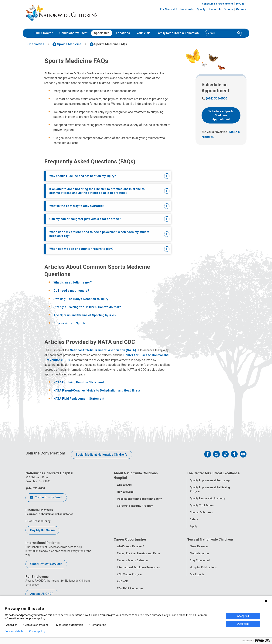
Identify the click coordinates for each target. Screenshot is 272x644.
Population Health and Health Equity (139, 499)
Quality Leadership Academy (208, 498)
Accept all (243, 616)
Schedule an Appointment (218, 4)
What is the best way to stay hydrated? (77, 206)
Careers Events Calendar (133, 561)
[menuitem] (43, 33)
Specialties (102, 33)
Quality (201, 9)
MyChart (241, 4)
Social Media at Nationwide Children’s (102, 455)
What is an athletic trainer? (73, 282)
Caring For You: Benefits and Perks (139, 554)
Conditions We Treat (73, 33)
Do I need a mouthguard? (71, 291)
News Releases (199, 547)
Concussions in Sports (70, 323)
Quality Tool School (202, 505)
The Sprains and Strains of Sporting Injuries (85, 315)
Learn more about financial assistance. (50, 514)
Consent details (14, 631)
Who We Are (124, 485)
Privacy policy (37, 631)
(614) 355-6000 (214, 98)
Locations (123, 33)
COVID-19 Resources (130, 589)
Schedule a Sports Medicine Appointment (221, 115)
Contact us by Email (46, 498)
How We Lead (125, 492)
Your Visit (143, 33)
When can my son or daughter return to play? (81, 249)
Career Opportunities (130, 540)
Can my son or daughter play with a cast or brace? (85, 219)
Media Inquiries (200, 554)
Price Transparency (38, 521)
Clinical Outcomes (201, 512)
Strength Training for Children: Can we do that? (87, 307)
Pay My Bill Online (42, 530)
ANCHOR (122, 582)
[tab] (102, 176)
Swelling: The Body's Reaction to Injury (81, 299)
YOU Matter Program (130, 575)
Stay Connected (200, 561)
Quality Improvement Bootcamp (210, 480)
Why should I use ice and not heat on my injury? (83, 176)
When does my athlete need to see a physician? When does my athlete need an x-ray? (99, 234)
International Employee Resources (138, 568)
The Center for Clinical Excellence (213, 473)
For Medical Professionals (177, 9)
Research (215, 9)
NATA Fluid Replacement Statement (79, 399)
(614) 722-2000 (35, 488)
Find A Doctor (43, 33)
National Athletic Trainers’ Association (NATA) (103, 350)
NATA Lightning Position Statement (79, 382)
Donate (228, 9)
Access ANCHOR (42, 594)
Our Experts (197, 575)
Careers (241, 9)
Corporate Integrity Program (135, 506)
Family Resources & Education (178, 33)
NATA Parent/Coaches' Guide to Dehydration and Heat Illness (97, 390)
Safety (194, 519)
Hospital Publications (203, 568)
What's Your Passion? (130, 547)
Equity (194, 526)
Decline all (243, 624)
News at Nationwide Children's (210, 540)
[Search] (220, 33)
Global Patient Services (46, 564)
